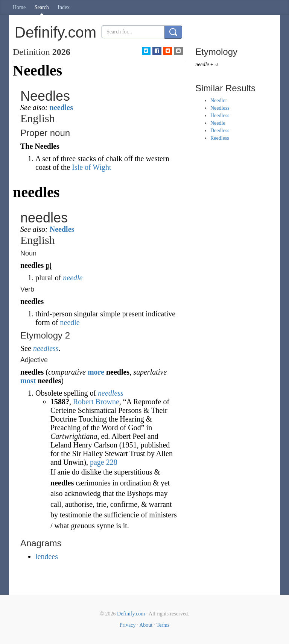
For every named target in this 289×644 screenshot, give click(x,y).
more (96, 372)
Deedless (220, 131)
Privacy (128, 625)
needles (61, 107)
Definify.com (131, 614)
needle (73, 278)
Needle (218, 123)
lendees (47, 556)
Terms (163, 625)
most (28, 381)
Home (19, 7)
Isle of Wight (91, 167)
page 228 (104, 462)
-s (216, 64)
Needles (62, 229)
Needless (220, 108)
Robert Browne (96, 402)
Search (42, 7)
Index (64, 7)
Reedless (220, 138)
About (146, 625)
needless (46, 348)
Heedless (220, 116)
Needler (219, 101)
